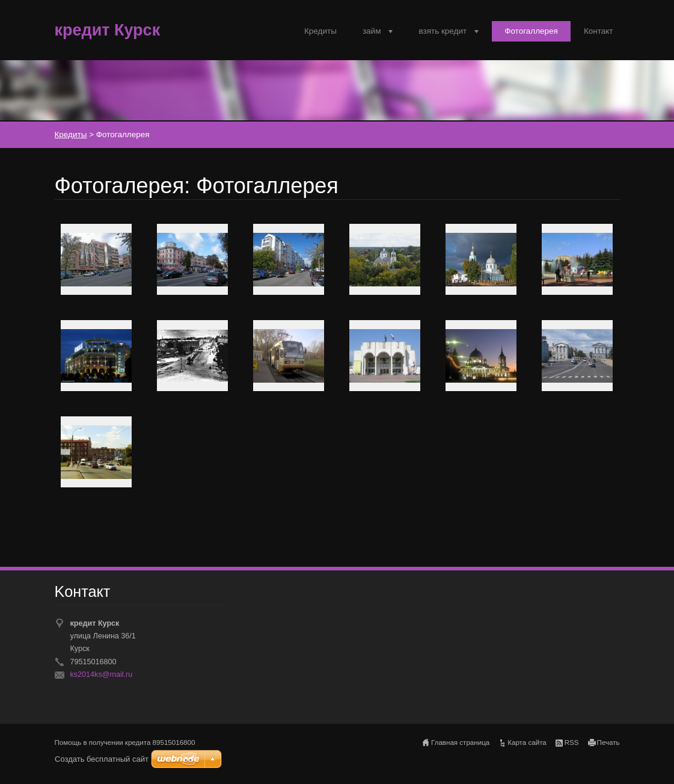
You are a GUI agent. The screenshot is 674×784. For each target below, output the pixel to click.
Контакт (599, 31)
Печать (608, 742)
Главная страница (460, 742)
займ (372, 31)
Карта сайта (527, 742)
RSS (572, 742)
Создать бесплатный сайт (102, 759)
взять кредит (443, 31)
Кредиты (320, 31)
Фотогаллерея (531, 31)
